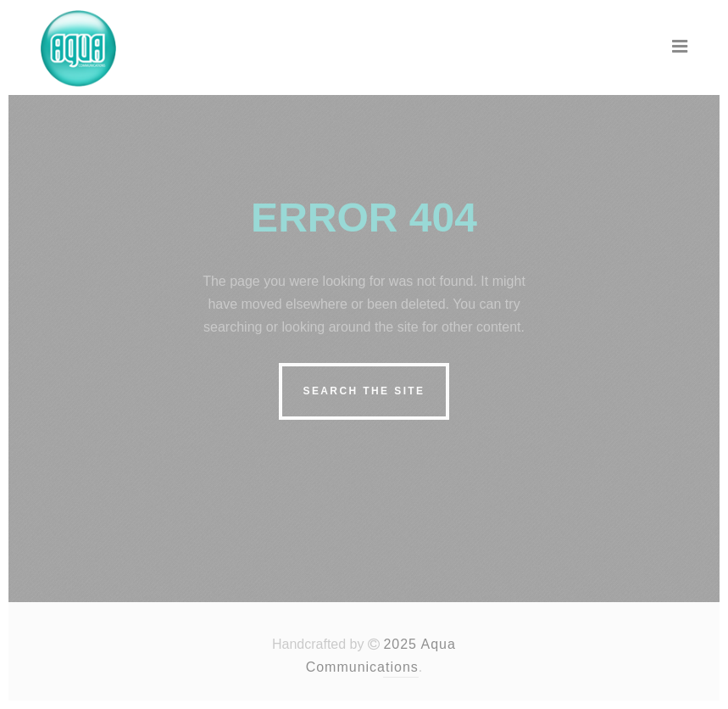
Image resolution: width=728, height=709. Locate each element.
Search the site (364, 391)
